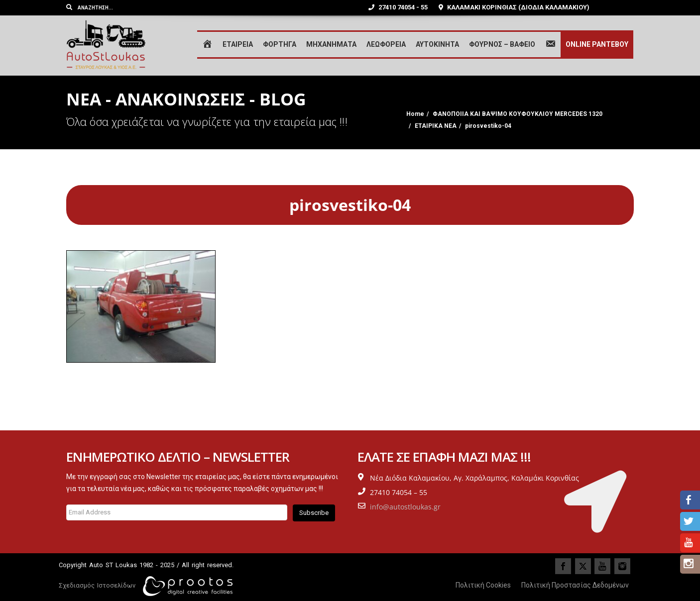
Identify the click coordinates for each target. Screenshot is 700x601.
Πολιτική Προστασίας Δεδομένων (575, 585)
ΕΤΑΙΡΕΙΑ (238, 44)
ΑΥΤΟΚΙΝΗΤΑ (437, 44)
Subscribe (314, 513)
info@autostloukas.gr (405, 507)
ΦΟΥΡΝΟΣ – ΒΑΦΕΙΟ (502, 44)
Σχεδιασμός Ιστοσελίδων (97, 585)
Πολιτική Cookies (483, 585)
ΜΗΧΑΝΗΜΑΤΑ (331, 44)
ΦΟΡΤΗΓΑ (280, 44)
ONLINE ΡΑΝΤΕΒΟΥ (597, 44)
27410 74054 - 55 (398, 7)
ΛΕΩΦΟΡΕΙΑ (386, 44)
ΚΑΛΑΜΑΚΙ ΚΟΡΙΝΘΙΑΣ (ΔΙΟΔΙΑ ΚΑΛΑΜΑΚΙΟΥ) (514, 7)
